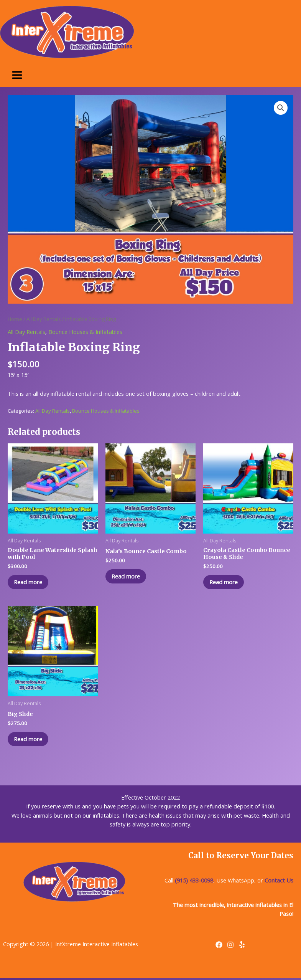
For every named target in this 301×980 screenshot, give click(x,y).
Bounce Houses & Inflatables (85, 332)
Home (15, 319)
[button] (281, 108)
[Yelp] (242, 947)
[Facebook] (219, 947)
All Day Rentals (44, 319)
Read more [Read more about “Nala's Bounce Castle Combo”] (127, 577)
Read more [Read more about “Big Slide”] (30, 740)
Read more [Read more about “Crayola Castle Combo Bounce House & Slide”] (225, 582)
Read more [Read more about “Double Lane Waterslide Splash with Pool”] (30, 582)
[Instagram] (230, 947)
